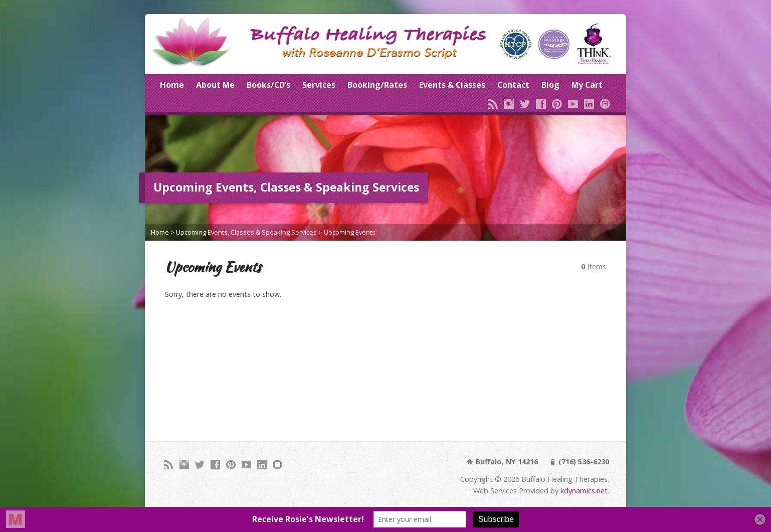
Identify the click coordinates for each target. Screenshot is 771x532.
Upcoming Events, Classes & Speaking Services (246, 232)
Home (172, 85)
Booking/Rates (377, 85)
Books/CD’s (268, 85)
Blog (550, 85)
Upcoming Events (350, 232)
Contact (513, 85)
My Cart (587, 85)
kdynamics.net (584, 491)
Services (319, 85)
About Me (215, 85)
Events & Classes (452, 85)
